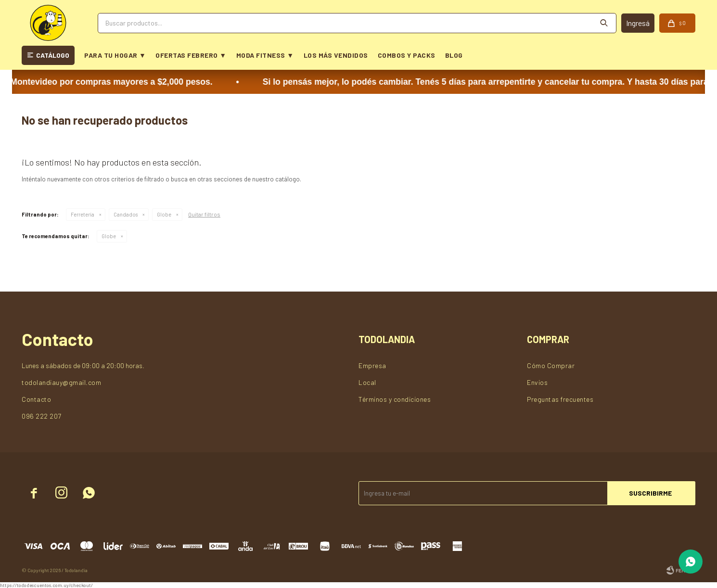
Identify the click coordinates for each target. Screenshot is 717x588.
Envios (537, 382)
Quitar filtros (204, 214)
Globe (164, 214)
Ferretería (83, 214)
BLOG (454, 55)
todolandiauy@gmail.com (61, 382)
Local (367, 382)
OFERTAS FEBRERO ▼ (191, 55)
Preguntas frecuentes (560, 399)
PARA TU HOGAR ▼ (115, 55)
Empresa (372, 365)
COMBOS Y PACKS (407, 55)
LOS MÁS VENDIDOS (336, 55)
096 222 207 (42, 416)
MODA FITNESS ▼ (265, 55)
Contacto (36, 399)
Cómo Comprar (551, 365)
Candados (126, 214)
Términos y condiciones (395, 399)
